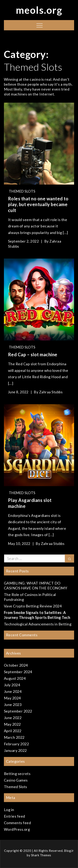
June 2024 (13, 691)
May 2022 (12, 724)
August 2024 (15, 678)
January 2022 (15, 750)
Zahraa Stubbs (51, 392)
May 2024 (12, 698)
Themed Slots (22, 191)
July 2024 (12, 685)
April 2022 (13, 731)
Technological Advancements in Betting (38, 624)
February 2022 (16, 744)
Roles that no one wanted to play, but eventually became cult (38, 204)
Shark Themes (41, 855)
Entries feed (15, 816)
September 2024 (18, 672)
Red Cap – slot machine (33, 355)
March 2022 (14, 737)
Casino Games (16, 780)
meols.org (39, 10)
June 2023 (13, 705)
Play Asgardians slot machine (30, 503)
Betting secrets (17, 774)
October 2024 (16, 665)
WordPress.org (17, 829)
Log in (9, 810)
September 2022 (18, 711)
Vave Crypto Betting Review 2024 (33, 606)
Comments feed (17, 823)
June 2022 (13, 718)
